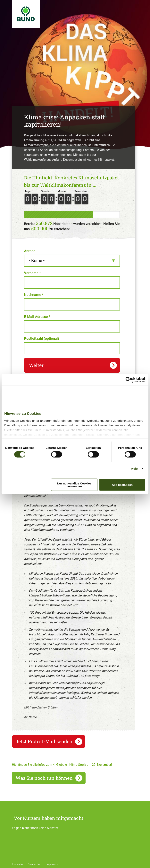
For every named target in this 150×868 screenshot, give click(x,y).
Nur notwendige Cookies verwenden (74, 485)
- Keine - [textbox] (37, 261)
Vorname (32, 273)
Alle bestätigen (122, 485)
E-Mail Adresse (37, 317)
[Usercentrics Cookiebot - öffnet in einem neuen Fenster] (128, 380)
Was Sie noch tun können (44, 778)
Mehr (134, 469)
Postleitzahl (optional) (42, 338)
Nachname (34, 295)
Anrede (30, 251)
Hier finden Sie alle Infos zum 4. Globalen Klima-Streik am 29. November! (62, 765)
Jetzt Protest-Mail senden (44, 741)
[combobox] (72, 261)
